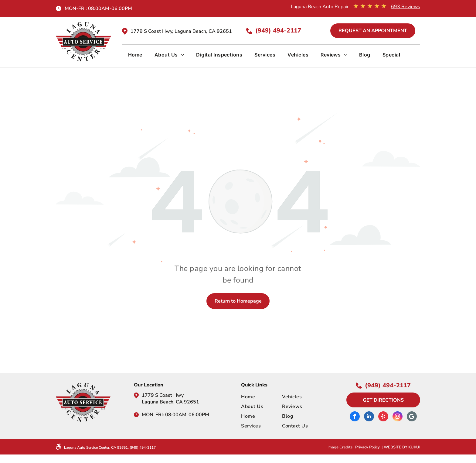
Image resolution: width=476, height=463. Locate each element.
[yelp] (383, 417)
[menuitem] (135, 57)
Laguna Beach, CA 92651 (170, 402)
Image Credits (340, 447)
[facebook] (355, 417)
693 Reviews (406, 7)
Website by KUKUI (402, 447)
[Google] (412, 417)
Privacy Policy (367, 447)
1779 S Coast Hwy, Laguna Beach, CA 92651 (181, 31)
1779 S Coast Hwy (163, 395)
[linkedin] (369, 417)
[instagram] (398, 417)
